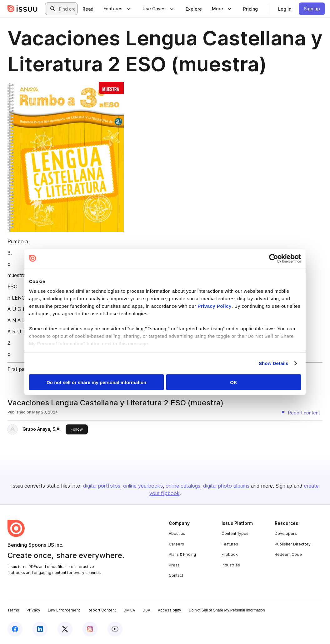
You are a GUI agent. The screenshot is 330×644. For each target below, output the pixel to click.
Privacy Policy (215, 306)
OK (234, 382)
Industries (231, 565)
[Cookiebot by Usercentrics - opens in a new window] (274, 258)
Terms (13, 610)
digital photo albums (226, 486)
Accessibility (170, 610)
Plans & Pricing (182, 554)
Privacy (33, 610)
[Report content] (300, 413)
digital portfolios (102, 486)
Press (174, 565)
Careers (176, 544)
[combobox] (67, 9)
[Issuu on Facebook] (15, 629)
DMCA (129, 610)
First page (19, 369)
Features (230, 544)
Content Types (235, 533)
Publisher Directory (293, 544)
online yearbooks (143, 486)
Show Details (274, 363)
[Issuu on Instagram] (90, 629)
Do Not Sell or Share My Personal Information (227, 610)
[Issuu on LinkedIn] (40, 629)
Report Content (102, 610)
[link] (88, 9)
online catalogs (183, 486)
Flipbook (230, 554)
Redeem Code (288, 554)
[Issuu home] (22, 9)
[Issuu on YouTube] (115, 629)
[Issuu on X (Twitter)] (65, 629)
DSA (146, 610)
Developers (286, 533)
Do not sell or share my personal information (96, 382)
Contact (176, 575)
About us (177, 533)
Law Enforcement (64, 610)
